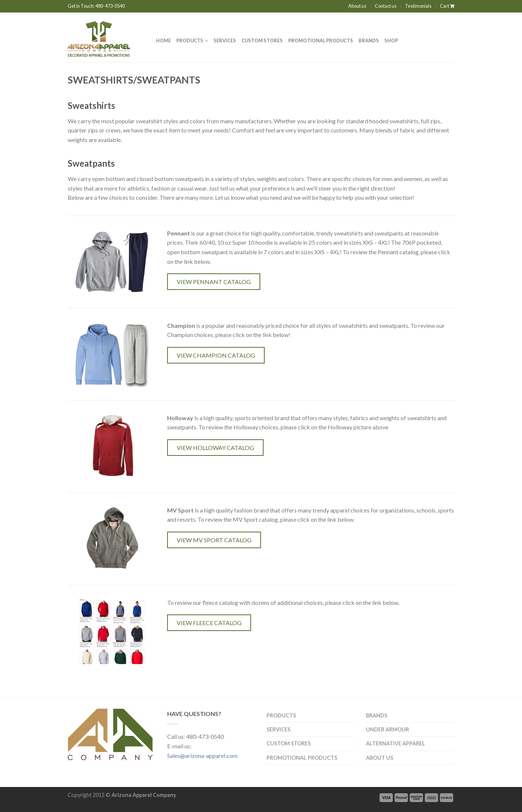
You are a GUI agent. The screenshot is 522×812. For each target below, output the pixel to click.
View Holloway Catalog (215, 448)
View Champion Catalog (216, 355)
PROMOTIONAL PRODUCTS (321, 40)
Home (163, 40)
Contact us (386, 6)
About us (357, 6)
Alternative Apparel (396, 743)
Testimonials (418, 6)
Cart (447, 6)
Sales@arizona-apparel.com (202, 756)
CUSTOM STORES (289, 743)
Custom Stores (262, 40)
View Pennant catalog (214, 282)
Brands (369, 40)
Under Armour (387, 729)
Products (190, 40)
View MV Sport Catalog (214, 540)
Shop (391, 40)
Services (225, 40)
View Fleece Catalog (209, 623)
